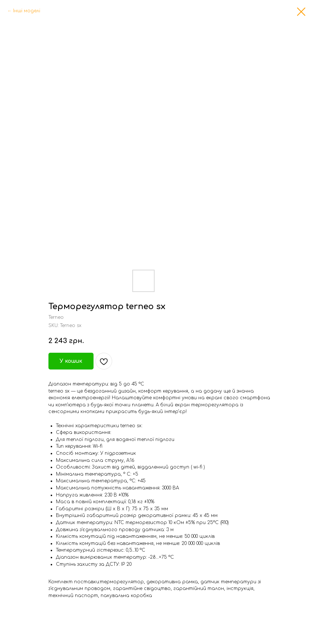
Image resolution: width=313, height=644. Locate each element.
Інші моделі (27, 11)
